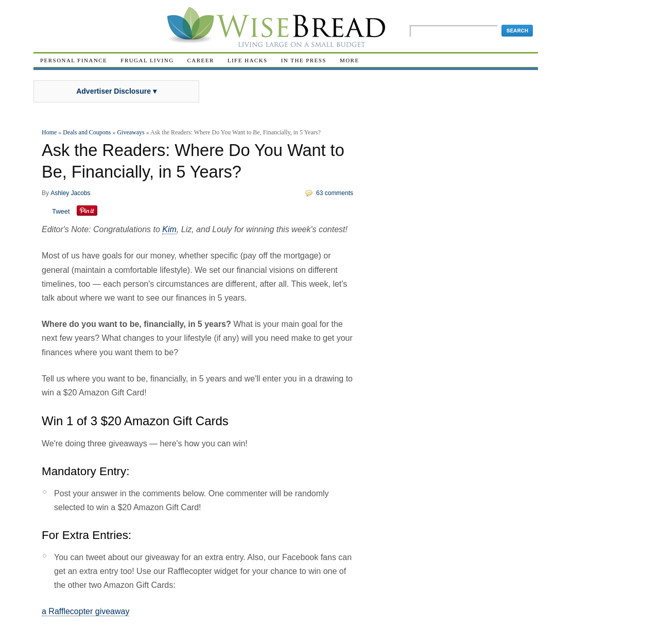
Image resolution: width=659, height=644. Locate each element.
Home (49, 132)
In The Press (304, 60)
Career (201, 60)
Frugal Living (147, 60)
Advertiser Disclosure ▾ (116, 91)
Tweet (61, 211)
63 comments (335, 193)
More (350, 60)
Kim (169, 229)
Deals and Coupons (87, 132)
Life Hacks (248, 60)
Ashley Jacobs (70, 193)
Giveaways (131, 132)
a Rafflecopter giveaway (85, 611)
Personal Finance (74, 60)
